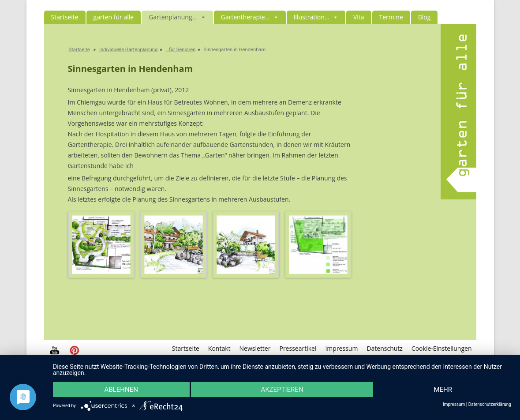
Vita (359, 17)
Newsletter (255, 348)
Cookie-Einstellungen (442, 348)
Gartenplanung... (177, 17)
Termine (391, 17)
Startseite (65, 17)
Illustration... (316, 17)
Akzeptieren (282, 390)
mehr (443, 390)
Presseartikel (298, 348)
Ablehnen (121, 390)
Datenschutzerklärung (490, 405)
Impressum (341, 348)
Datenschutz (384, 348)
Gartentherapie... (250, 17)
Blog (425, 17)
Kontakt (219, 348)
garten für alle (114, 17)
